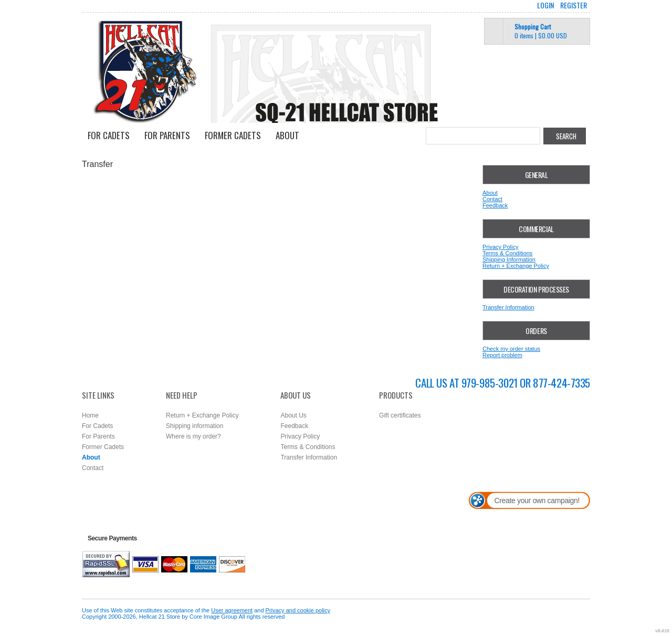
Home (90, 415)
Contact (492, 199)
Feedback (495, 205)
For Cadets (109, 135)
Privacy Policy (500, 247)
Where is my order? (193, 436)
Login (545, 5)
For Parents (167, 135)
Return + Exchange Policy (516, 266)
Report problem (502, 355)
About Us (293, 415)
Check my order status (511, 349)
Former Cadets (233, 135)
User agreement (232, 610)
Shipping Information (509, 259)
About (287, 135)
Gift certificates (400, 415)
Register (574, 5)
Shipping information (195, 426)
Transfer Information (508, 307)
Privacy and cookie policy (298, 610)
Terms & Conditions (507, 253)
